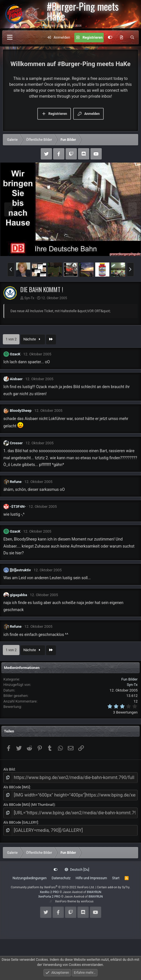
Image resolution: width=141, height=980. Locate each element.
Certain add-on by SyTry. (114, 887)
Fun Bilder (129, 679)
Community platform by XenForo (53, 887)
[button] (11, 270)
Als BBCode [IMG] (17, 787)
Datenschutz (61, 878)
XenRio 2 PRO (49, 892)
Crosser (16, 443)
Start (116, 878)
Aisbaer (16, 379)
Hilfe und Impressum (91, 878)
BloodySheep (21, 411)
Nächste (33, 339)
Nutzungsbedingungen (29, 878)
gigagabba (19, 595)
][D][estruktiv (20, 570)
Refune (16, 482)
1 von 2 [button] (11, 339)
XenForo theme (66, 901)
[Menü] (10, 37)
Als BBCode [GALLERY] (21, 823)
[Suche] (132, 38)
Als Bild (9, 769)
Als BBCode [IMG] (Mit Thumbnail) (29, 805)
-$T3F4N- (18, 507)
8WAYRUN (94, 892)
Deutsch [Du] (77, 870)
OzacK (15, 354)
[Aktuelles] (121, 38)
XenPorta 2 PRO (49, 897)
